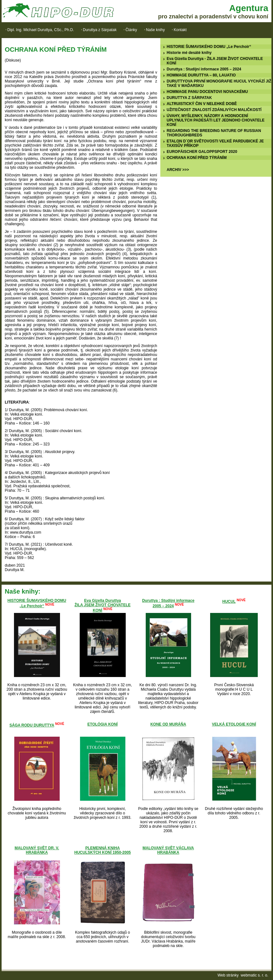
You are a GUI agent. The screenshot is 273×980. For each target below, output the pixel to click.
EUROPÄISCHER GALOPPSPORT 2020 (202, 152)
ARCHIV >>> (178, 170)
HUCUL (229, 602)
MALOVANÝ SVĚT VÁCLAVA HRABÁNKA (168, 850)
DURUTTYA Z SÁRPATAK (189, 98)
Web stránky (228, 975)
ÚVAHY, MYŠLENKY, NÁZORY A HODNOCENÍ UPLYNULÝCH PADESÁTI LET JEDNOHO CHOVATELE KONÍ (216, 120)
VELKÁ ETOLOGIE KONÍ (234, 724)
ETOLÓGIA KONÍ (102, 724)
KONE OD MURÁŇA (168, 724)
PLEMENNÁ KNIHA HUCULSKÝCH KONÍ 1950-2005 (103, 850)
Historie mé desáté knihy (189, 53)
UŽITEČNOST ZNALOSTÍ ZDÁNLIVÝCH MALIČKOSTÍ (214, 110)
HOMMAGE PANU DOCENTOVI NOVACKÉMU (207, 92)
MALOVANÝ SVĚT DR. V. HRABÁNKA (37, 850)
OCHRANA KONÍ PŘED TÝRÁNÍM (197, 158)
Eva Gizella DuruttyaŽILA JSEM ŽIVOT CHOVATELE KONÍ (103, 605)
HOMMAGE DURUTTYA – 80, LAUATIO (201, 75)
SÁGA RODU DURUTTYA (32, 725)
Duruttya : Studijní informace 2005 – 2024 (204, 69)
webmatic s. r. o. (254, 975)
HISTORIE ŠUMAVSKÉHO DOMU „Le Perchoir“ (209, 47)
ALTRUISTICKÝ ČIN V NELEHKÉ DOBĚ (202, 104)
